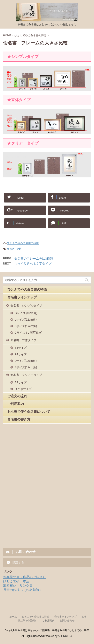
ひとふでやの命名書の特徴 (23, 243)
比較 (19, 249)
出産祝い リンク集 (18, 586)
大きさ (11, 249)
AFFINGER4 (65, 636)
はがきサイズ (23, 389)
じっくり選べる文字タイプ (33, 264)
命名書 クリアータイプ (26, 375)
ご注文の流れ (17, 396)
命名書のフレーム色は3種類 (34, 258)
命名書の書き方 (19, 419)
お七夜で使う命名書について (29, 412)
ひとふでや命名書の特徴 (36, 617)
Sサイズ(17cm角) (26, 326)
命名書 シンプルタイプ (26, 305)
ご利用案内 (16, 404)
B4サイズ (21, 348)
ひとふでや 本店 (16, 581)
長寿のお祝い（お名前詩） (23, 590)
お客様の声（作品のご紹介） (24, 577)
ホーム (13, 617)
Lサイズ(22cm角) (26, 320)
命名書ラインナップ (22, 297)
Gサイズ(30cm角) (26, 313)
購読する (16, 562)
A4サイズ (21, 354)
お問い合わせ (67, 621)
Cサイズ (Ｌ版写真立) (28, 333)
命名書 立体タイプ (23, 340)
